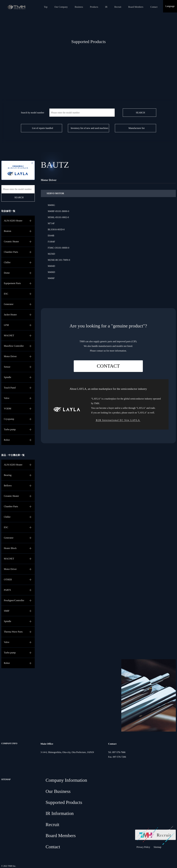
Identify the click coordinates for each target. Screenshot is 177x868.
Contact (154, 7)
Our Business (58, 791)
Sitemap (157, 847)
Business (79, 7)
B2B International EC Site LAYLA (118, 420)
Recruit (118, 7)
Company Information (66, 780)
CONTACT (108, 366)
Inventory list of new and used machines (90, 128)
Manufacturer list (137, 128)
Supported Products (64, 802)
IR (106, 7)
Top (46, 7)
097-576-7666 (119, 752)
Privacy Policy (143, 847)
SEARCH (140, 113)
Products (94, 7)
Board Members (136, 7)
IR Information (60, 813)
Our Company (61, 7)
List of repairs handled (42, 128)
